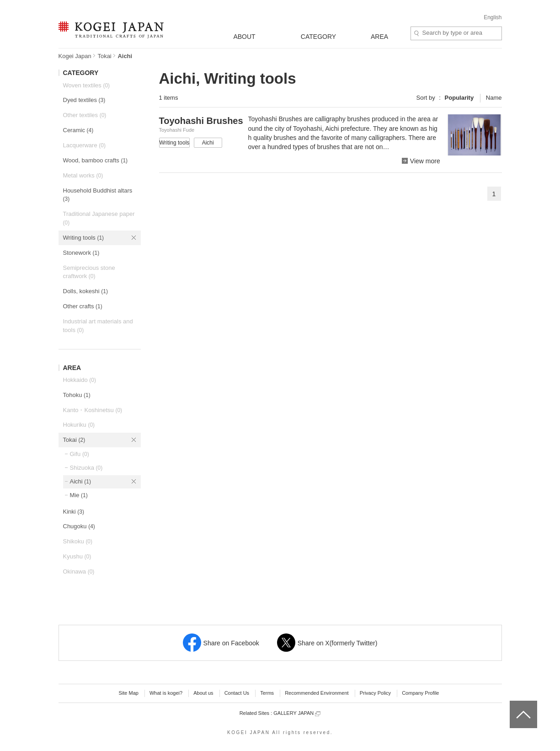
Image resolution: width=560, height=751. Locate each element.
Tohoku (77, 395)
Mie (79, 495)
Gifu (80, 454)
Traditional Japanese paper (99, 218)
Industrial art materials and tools (98, 326)
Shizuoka (86, 468)
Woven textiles (87, 85)
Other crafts (83, 306)
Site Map (128, 693)
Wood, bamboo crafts (96, 160)
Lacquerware (84, 145)
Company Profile (420, 693)
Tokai (104, 56)
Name (494, 98)
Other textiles (85, 115)
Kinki (74, 512)
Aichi (80, 481)
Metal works (83, 175)
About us (203, 693)
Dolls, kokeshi (85, 291)
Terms (267, 693)
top (513, 704)
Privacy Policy (375, 693)
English (493, 17)
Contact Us (237, 693)
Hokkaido (80, 380)
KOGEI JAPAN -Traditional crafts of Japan (111, 31)
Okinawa (79, 571)
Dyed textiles (84, 100)
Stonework (81, 253)
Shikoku (78, 541)
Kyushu (77, 556)
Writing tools (84, 238)
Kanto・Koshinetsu (93, 410)
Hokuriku (79, 425)
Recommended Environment (317, 693)
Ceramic (78, 130)
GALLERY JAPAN (297, 713)
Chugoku (79, 526)
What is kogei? (166, 693)
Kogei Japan (75, 56)
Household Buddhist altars (98, 195)
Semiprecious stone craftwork (89, 272)
